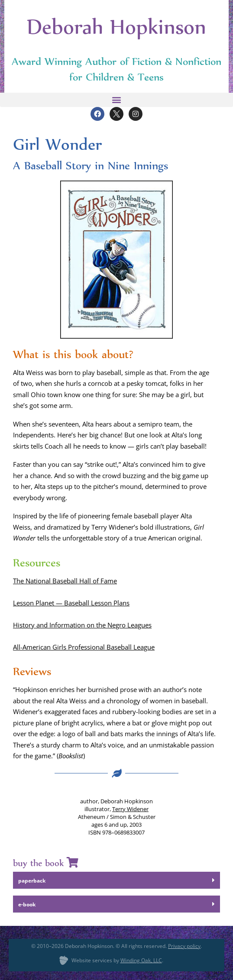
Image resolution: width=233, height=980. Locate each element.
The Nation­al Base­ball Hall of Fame (65, 581)
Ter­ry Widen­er (130, 809)
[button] (116, 100)
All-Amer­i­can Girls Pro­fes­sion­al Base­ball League (84, 647)
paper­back (32, 881)
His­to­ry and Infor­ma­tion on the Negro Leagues (82, 625)
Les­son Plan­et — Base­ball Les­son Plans (71, 603)
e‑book (27, 904)
